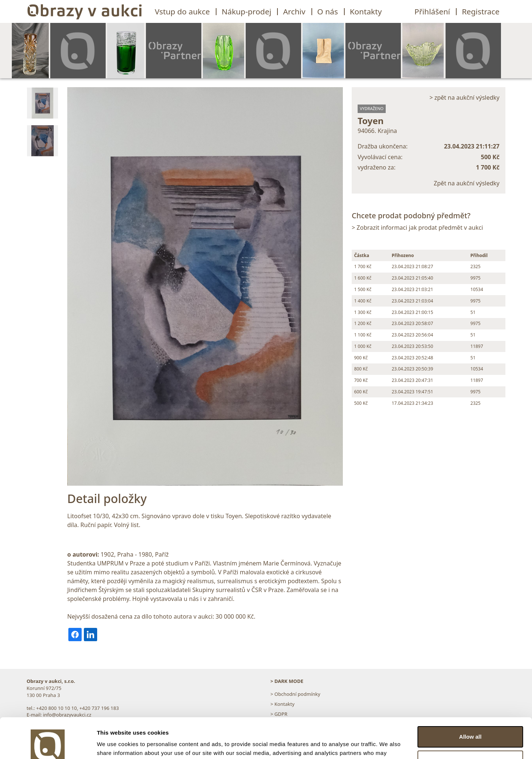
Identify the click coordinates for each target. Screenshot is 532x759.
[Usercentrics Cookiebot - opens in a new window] (48, 745)
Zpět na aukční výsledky (467, 183)
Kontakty (366, 11)
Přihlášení (432, 11)
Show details (114, 744)
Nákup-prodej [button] (246, 11)
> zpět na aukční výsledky (464, 98)
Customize (471, 723)
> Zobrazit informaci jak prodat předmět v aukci (417, 228)
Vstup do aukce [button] (182, 11)
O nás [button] (328, 11)
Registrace (481, 11)
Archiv (294, 11)
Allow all (470, 699)
